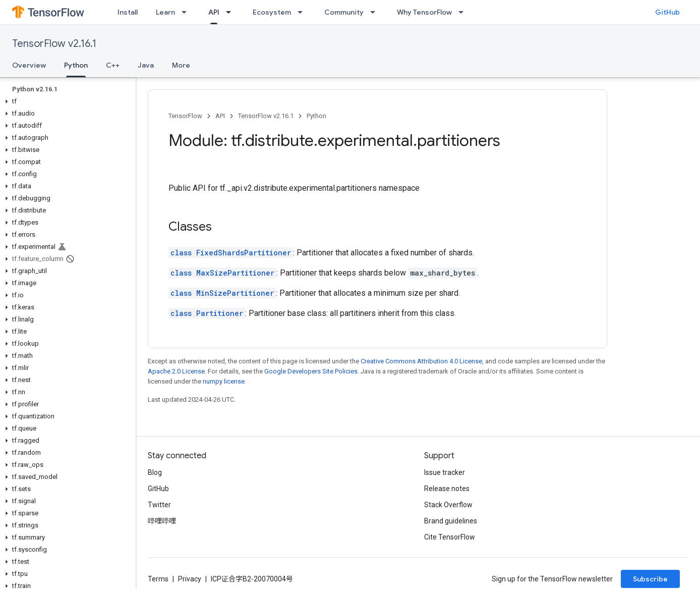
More (181, 65)
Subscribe (650, 579)
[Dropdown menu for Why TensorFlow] (464, 12)
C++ (113, 65)
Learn (165, 12)
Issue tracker (445, 472)
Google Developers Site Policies (311, 371)
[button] (66, 101)
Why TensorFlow (424, 12)
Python (316, 116)
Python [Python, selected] (76, 65)
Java (146, 65)
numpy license (224, 381)
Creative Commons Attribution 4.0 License (421, 361)
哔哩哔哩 (162, 521)
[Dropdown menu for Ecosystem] (303, 12)
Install (128, 12)
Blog (155, 472)
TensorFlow (185, 116)
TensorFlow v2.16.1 (54, 44)
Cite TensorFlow (450, 537)
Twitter (159, 505)
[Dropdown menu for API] (231, 12)
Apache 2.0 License (176, 371)
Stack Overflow (448, 505)
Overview (29, 65)
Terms (158, 579)
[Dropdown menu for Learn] (187, 12)
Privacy (190, 579)
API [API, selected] (214, 12)
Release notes (447, 489)
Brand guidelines (451, 521)
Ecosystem (272, 12)
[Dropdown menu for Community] (376, 12)
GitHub (667, 12)
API (220, 116)
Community (344, 12)
